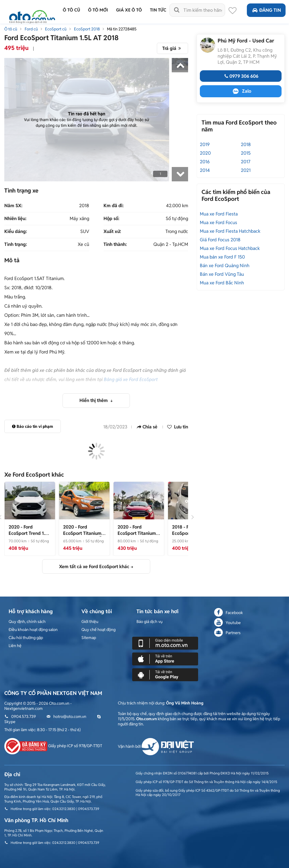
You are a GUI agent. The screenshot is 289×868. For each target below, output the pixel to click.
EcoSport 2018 (87, 29)
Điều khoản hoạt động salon (33, 630)
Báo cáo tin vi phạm (33, 426)
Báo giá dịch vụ (150, 622)
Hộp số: (111, 219)
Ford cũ (31, 29)
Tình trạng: (16, 244)
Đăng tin (266, 10)
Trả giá (172, 48)
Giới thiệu (90, 622)
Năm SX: (13, 206)
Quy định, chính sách (27, 622)
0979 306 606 (241, 76)
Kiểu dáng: (16, 232)
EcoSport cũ (56, 29)
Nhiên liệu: (15, 219)
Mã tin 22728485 (122, 29)
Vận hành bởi (156, 746)
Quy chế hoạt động (98, 630)
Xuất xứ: (112, 232)
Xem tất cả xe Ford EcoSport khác (94, 567)
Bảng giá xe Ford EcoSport (131, 379)
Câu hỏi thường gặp (26, 638)
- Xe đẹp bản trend (29, 536)
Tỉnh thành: (115, 244)
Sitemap (89, 638)
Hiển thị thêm (94, 400)
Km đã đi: (114, 206)
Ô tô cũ (11, 29)
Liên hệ (15, 646)
